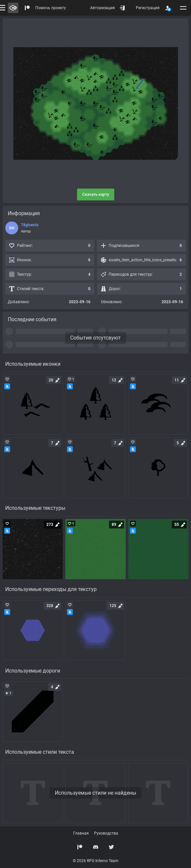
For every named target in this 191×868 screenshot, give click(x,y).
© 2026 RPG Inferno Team (96, 861)
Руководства (106, 833)
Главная (81, 833)
